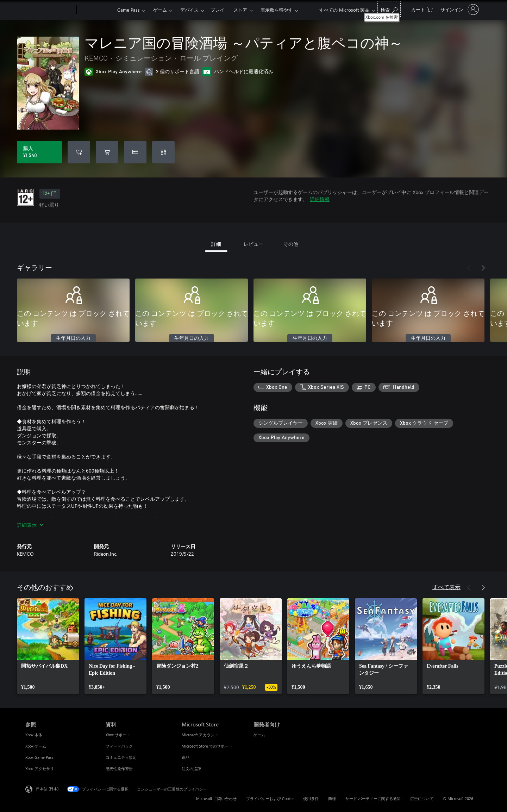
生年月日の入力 (73, 338)
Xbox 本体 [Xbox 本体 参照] (34, 735)
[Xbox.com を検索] (389, 9)
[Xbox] (96, 10)
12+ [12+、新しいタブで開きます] (50, 194)
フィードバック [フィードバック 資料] (119, 746)
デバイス (189, 10)
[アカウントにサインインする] (459, 10)
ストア (240, 10)
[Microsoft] (49, 10)
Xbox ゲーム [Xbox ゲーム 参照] (36, 746)
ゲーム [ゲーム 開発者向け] (259, 735)
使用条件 (311, 798)
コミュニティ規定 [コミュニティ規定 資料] (121, 757)
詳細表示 (30, 525)
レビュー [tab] (254, 244)
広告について (422, 798)
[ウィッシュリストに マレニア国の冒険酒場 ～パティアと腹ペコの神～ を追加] (79, 152)
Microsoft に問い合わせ (216, 798)
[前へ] (469, 268)
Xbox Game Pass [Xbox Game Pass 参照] (39, 757)
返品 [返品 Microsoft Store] (186, 757)
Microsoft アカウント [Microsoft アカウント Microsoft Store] (200, 735)
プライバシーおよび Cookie (270, 798)
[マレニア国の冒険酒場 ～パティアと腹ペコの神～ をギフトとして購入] (135, 152)
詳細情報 (320, 199)
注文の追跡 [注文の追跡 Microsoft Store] (191, 769)
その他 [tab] (291, 244)
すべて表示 (446, 587)
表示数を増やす (277, 10)
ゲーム (160, 10)
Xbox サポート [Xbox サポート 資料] (118, 735)
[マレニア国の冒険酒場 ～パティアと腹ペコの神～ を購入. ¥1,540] (39, 152)
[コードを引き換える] (163, 152)
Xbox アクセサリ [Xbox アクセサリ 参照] (40, 769)
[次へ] (483, 268)
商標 (332, 798)
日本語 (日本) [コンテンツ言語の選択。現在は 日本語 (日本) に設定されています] (47, 789)
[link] (48, 646)
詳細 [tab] (216, 244)
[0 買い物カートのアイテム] (422, 9)
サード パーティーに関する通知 (373, 798)
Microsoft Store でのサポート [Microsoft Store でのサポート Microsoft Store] (207, 746)
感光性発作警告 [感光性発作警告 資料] (119, 769)
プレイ (217, 10)
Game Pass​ (129, 10)
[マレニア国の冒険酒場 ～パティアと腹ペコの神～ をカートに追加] (107, 152)
